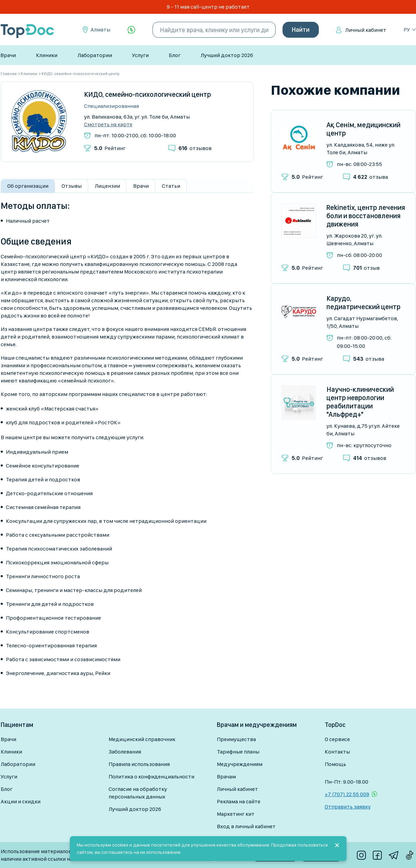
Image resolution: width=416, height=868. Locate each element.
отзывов (195, 148)
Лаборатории (95, 55)
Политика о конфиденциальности (151, 777)
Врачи (8, 55)
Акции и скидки (21, 801)
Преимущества (236, 739)
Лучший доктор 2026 (227, 55)
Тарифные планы (238, 752)
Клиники (47, 55)
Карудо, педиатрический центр (363, 303)
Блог (175, 55)
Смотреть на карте (108, 124)
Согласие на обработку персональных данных (138, 793)
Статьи (171, 186)
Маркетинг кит (236, 814)
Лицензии (107, 186)
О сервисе (337, 739)
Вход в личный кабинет (246, 826)
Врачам (226, 777)
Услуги (140, 55)
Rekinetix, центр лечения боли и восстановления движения (366, 216)
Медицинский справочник (142, 739)
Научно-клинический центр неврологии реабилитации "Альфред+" (360, 402)
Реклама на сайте (239, 801)
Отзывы (72, 186)
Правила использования (139, 764)
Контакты (337, 752)
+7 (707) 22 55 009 (347, 794)
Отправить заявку (348, 807)
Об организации (28, 186)
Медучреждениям (240, 764)
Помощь (335, 764)
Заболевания (125, 752)
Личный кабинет (366, 30)
